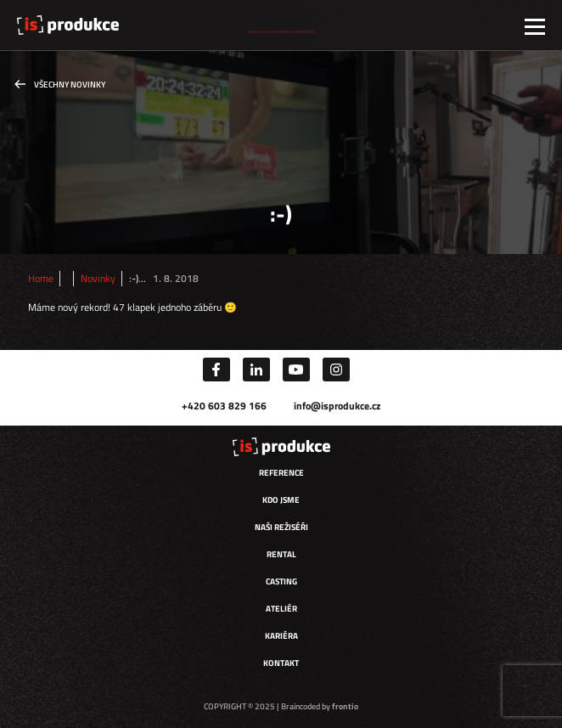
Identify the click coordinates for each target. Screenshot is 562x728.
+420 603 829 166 (224, 406)
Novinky (98, 279)
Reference (281, 473)
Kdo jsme (281, 500)
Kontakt (281, 663)
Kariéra (281, 636)
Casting (281, 581)
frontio (345, 706)
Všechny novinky (70, 85)
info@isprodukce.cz (337, 406)
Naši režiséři (281, 527)
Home (41, 279)
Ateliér (281, 609)
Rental (281, 554)
